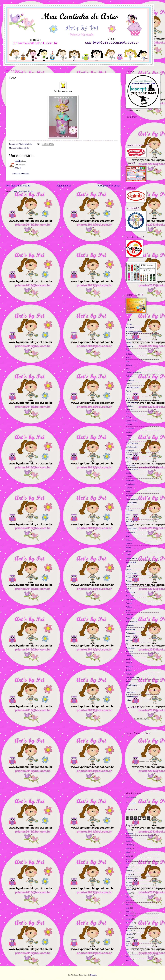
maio (128, 860)
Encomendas (131, 466)
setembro (129, 845)
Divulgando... (131, 458)
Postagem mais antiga (109, 186)
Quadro (129, 659)
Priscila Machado (26, 144)
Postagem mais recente (18, 186)
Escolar (129, 473)
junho (128, 830)
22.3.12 (18, 168)
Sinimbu (129, 674)
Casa (128, 395)
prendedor (130, 640)
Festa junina (130, 484)
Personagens (130, 599)
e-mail (128, 462)
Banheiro (129, 346)
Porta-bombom (131, 622)
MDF (128, 536)
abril (127, 863)
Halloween (130, 510)
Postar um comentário (21, 174)
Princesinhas (130, 648)
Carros (128, 391)
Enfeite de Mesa (132, 469)
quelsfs (18, 161)
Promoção (130, 655)
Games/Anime (131, 503)
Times (128, 689)
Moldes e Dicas (132, 558)
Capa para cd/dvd (132, 387)
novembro (130, 837)
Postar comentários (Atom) (23, 191)
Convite (129, 424)
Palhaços (129, 581)
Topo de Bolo (131, 692)
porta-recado (130, 629)
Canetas (129, 384)
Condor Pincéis (131, 421)
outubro (129, 841)
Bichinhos (130, 354)
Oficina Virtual (131, 573)
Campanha (130, 380)
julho (128, 852)
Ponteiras (129, 614)
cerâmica (129, 406)
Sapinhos (129, 666)
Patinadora (130, 596)
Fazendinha (130, 480)
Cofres (128, 417)
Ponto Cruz (130, 618)
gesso (128, 506)
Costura (129, 432)
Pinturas (129, 607)
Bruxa (128, 369)
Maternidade (130, 532)
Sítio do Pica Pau (132, 678)
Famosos (129, 477)
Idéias (128, 514)
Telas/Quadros (131, 685)
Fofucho (129, 491)
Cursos (128, 439)
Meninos (129, 544)
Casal (128, 399)
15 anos (129, 324)
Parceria (129, 585)
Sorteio (128, 681)
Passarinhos (130, 592)
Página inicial (64, 186)
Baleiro (128, 343)
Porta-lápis (130, 625)
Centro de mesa (132, 402)
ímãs (127, 518)
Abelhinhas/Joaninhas (134, 332)
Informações (130, 521)
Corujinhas (130, 428)
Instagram (129, 525)
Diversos (129, 454)
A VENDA (130, 328)
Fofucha (129, 488)
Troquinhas (130, 696)
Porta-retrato (130, 633)
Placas (128, 611)
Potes (27, 148)
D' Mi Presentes (132, 443)
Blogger (93, 975)
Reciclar (129, 663)
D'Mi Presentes (131, 447)
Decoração (130, 451)
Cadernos (129, 376)
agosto (128, 848)
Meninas (129, 540)
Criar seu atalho (131, 803)
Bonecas (129, 365)
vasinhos (129, 700)
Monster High (131, 562)
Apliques (129, 335)
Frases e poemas (132, 499)
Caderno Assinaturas (133, 372)
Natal (128, 566)
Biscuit (128, 358)
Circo (128, 413)
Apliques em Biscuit (133, 339)
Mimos (128, 547)
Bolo (128, 361)
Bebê (128, 350)
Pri (127, 644)
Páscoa (22, 148)
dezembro (129, 834)
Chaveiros (130, 410)
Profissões (130, 652)
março (128, 867)
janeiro (128, 874)
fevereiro (129, 871)
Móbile (128, 555)
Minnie (128, 551)
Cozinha (129, 436)
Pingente (129, 603)
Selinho (129, 670)
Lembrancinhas (132, 529)
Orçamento (130, 577)
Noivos (128, 570)
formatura (129, 495)
